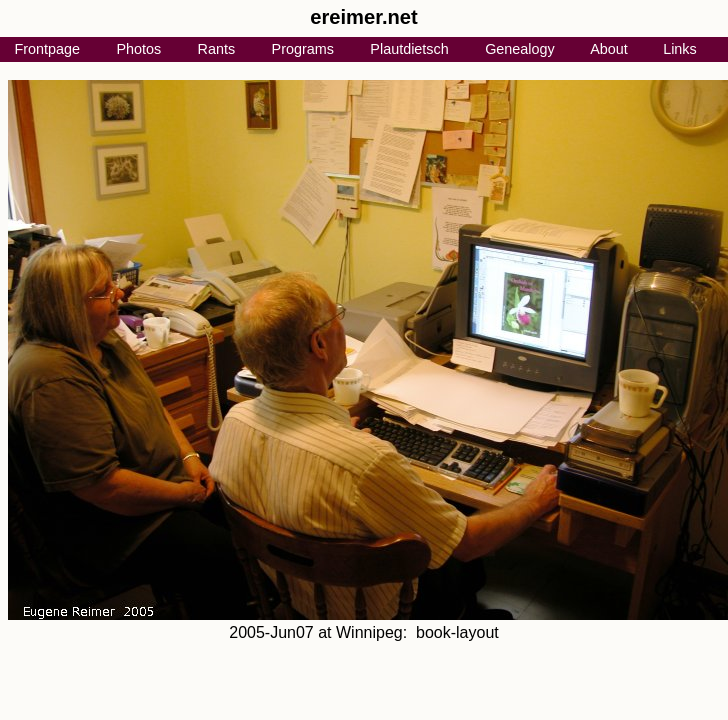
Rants (217, 49)
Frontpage (47, 49)
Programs (303, 49)
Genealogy (520, 49)
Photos (138, 49)
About (609, 49)
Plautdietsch (409, 49)
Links (680, 49)
